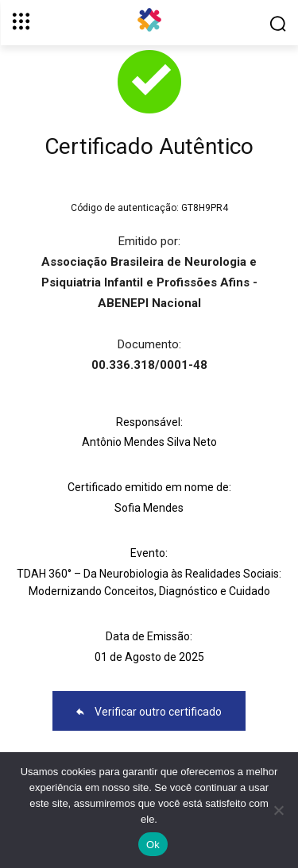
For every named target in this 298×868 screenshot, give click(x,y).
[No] (278, 810)
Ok (153, 845)
